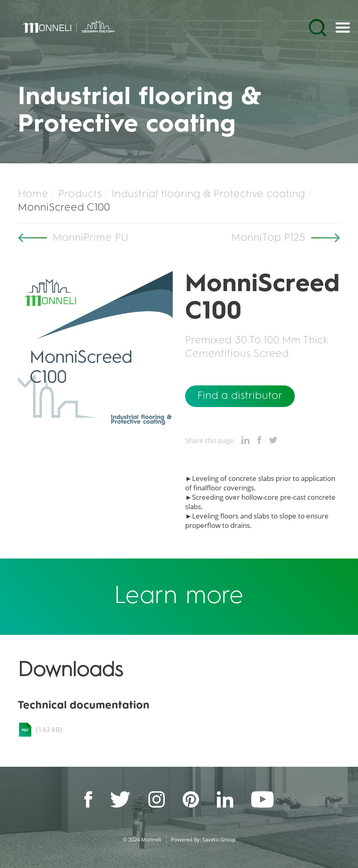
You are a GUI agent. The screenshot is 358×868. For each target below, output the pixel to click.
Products (80, 194)
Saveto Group (219, 839)
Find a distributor (240, 396)
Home (33, 194)
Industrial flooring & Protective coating (209, 194)
